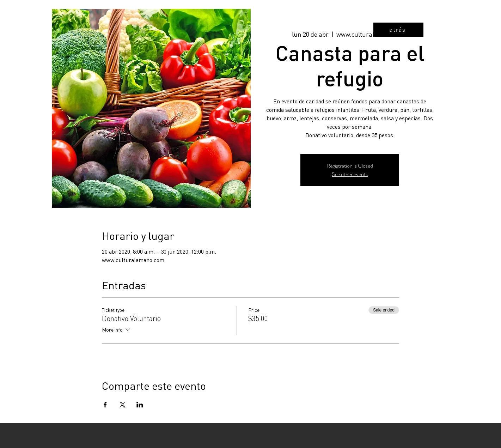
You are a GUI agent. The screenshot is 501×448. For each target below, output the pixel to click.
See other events (350, 174)
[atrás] (398, 30)
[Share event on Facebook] (105, 405)
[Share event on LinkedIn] (140, 405)
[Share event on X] (123, 405)
